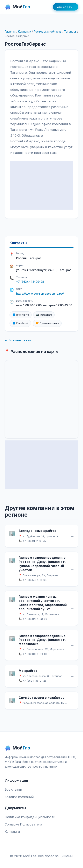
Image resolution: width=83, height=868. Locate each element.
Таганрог (70, 31)
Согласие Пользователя (23, 824)
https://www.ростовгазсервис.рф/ (40, 294)
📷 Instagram (44, 315)
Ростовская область (48, 31)
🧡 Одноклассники (47, 323)
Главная (10, 31)
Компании (25, 31)
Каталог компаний (19, 797)
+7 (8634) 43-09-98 (30, 282)
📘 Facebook (20, 323)
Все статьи (13, 789)
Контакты (12, 832)
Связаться (66, 7)
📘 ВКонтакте (21, 315)
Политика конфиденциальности (30, 817)
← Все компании (18, 340)
